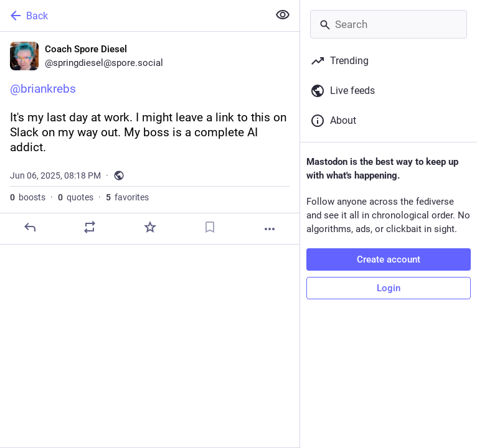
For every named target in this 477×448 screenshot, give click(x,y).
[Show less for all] (283, 15)
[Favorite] (150, 227)
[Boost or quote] (90, 227)
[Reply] (30, 227)
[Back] (133, 16)
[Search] (389, 24)
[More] (270, 229)
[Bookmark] (210, 227)
